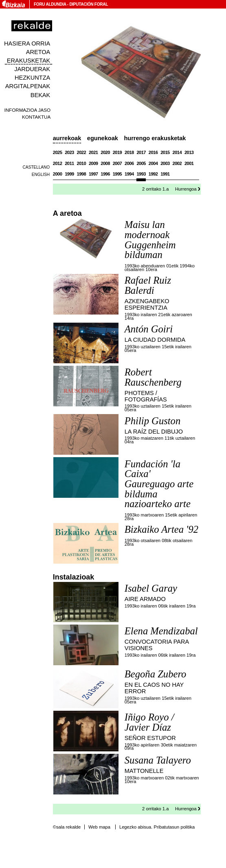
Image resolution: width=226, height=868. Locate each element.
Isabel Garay (151, 588)
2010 (82, 163)
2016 (153, 152)
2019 (117, 152)
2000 (58, 174)
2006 (129, 163)
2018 (129, 152)
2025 (58, 152)
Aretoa (38, 52)
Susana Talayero (158, 760)
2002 (177, 163)
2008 (105, 163)
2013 (189, 152)
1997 (93, 174)
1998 (82, 174)
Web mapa (99, 827)
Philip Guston (153, 421)
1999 (69, 174)
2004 (153, 163)
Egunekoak (103, 138)
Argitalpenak (28, 86)
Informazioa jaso (27, 110)
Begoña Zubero (156, 674)
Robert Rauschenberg (153, 377)
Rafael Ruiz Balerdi (148, 285)
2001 (189, 163)
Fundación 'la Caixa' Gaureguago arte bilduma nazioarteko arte (159, 484)
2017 (141, 152)
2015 (165, 152)
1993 (141, 174)
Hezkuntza (32, 78)
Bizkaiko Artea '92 (161, 529)
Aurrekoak (67, 138)
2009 (93, 163)
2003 (165, 163)
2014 (177, 152)
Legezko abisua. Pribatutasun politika (157, 827)
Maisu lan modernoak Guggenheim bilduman (150, 240)
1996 (105, 174)
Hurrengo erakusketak (155, 138)
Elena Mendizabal (161, 631)
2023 (69, 152)
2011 (69, 163)
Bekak (41, 95)
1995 (117, 174)
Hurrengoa (186, 189)
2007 (117, 163)
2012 (58, 163)
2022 (82, 152)
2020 (105, 152)
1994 (129, 174)
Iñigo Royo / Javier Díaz (149, 722)
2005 (141, 163)
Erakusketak (29, 61)
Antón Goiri (149, 329)
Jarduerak (32, 69)
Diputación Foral (89, 4)
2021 (93, 152)
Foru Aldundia (50, 4)
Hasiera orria (27, 43)
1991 (165, 174)
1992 (153, 174)
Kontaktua (36, 117)
